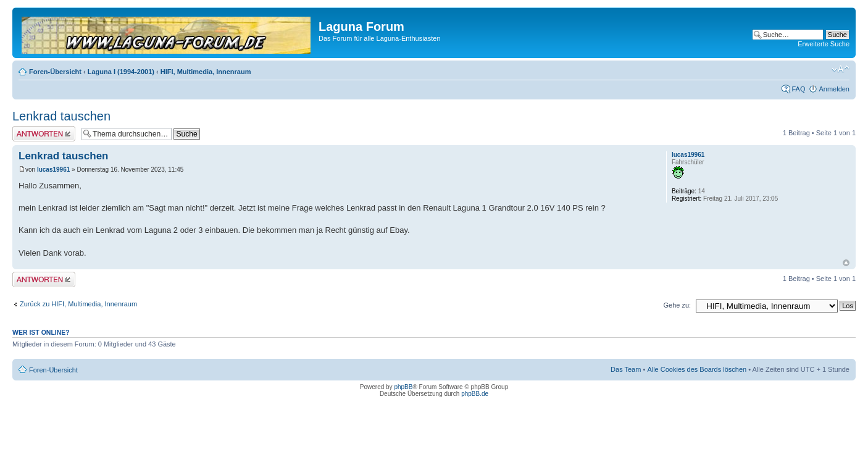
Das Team (626, 369)
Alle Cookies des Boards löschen (697, 369)
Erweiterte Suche (824, 44)
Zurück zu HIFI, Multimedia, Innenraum (78, 304)
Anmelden (834, 89)
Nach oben (846, 263)
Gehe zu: (677, 305)
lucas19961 (53, 170)
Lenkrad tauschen (61, 116)
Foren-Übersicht (55, 72)
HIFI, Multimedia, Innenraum (206, 72)
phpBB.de (475, 394)
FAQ (798, 89)
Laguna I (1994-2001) (121, 72)
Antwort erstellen (44, 134)
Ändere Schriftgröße (841, 69)
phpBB (403, 387)
